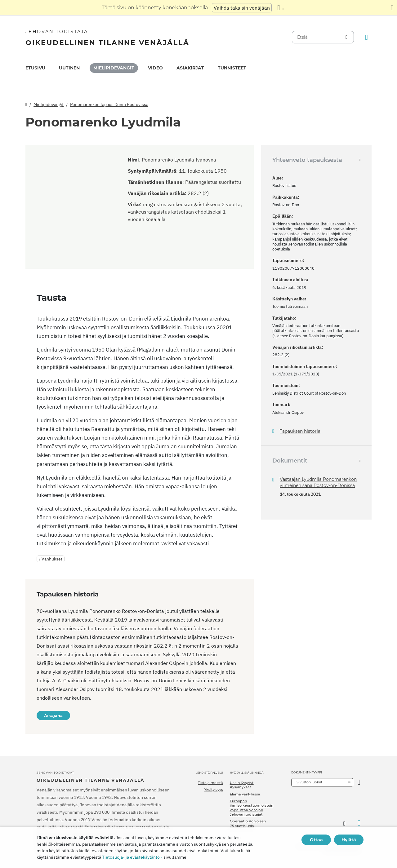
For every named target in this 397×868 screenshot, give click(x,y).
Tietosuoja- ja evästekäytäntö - (132, 857)
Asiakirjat (190, 68)
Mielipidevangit (114, 68)
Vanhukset (52, 559)
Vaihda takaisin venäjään (242, 8)
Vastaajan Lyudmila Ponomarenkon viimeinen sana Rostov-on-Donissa (318, 482)
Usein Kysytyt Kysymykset (242, 785)
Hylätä (349, 840)
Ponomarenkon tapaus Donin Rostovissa (109, 104)
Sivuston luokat (309, 782)
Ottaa (316, 840)
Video (155, 68)
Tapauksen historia (300, 431)
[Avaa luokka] (359, 782)
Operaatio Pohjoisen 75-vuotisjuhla (248, 823)
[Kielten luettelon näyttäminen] (280, 8)
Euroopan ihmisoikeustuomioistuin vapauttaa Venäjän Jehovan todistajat (252, 808)
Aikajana (53, 715)
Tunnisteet (232, 68)
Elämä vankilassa (245, 794)
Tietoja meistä (210, 783)
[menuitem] (35, 68)
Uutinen (69, 68)
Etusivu (35, 68)
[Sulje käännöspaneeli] (392, 8)
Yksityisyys (214, 790)
